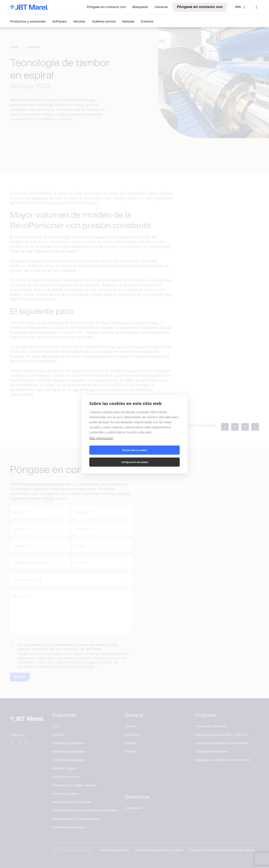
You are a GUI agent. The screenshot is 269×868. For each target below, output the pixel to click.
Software (59, 22)
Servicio (79, 22)
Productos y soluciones (28, 22)
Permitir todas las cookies (111, 456)
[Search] (257, 7)
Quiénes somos (104, 22)
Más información (101, 444)
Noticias (128, 22)
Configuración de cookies (158, 456)
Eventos (147, 22)
